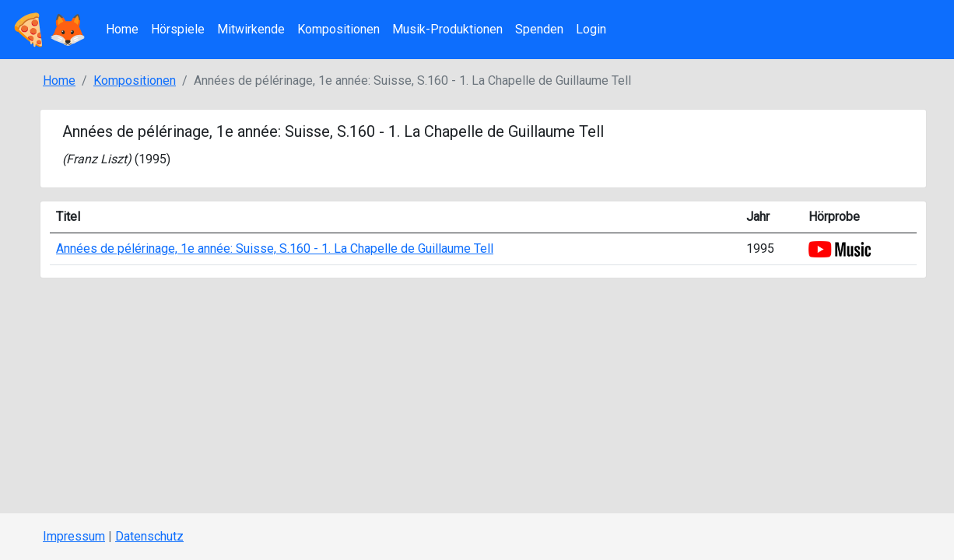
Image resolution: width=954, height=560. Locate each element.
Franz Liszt (96, 159)
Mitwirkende (251, 29)
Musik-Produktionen (447, 29)
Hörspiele (178, 29)
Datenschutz (149, 536)
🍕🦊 (48, 30)
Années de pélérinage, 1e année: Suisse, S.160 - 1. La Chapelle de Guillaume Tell (275, 248)
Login (591, 29)
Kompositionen (338, 29)
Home (122, 29)
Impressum (74, 536)
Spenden (539, 29)
